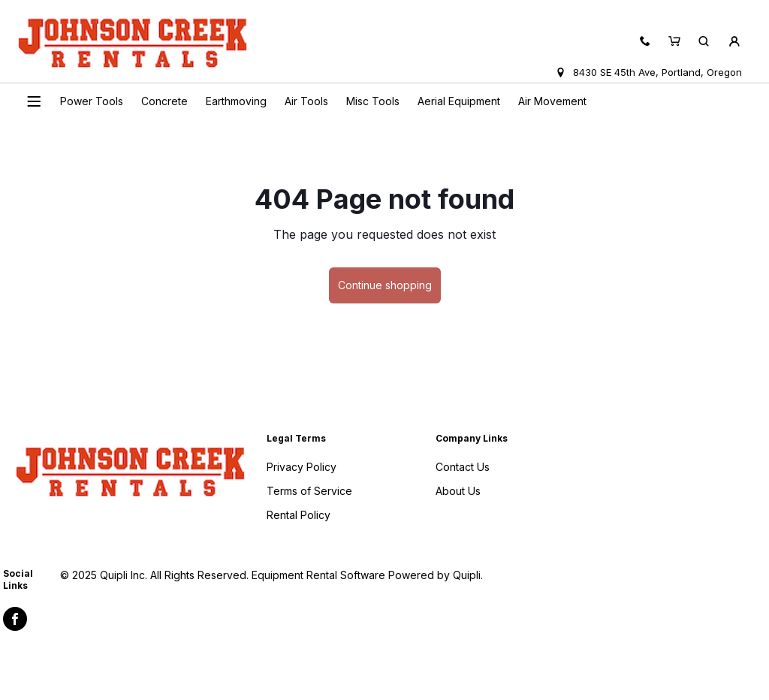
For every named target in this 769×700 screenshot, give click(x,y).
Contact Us (463, 467)
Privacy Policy (302, 467)
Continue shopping (385, 285)
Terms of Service (309, 491)
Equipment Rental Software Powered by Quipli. (367, 575)
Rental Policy (299, 515)
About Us (458, 491)
